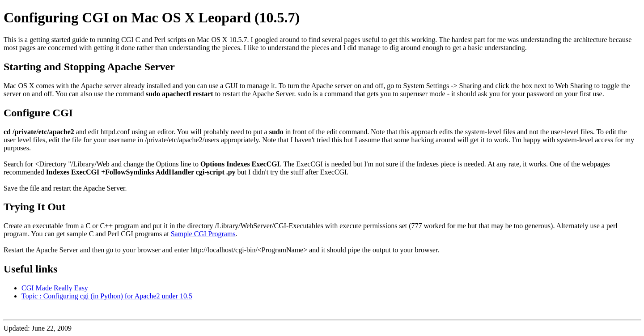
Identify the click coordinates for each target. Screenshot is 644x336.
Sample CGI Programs (203, 234)
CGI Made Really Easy (55, 288)
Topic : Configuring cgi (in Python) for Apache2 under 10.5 (107, 296)
